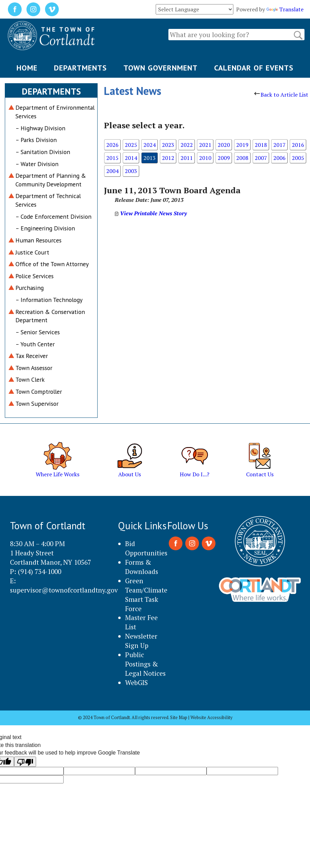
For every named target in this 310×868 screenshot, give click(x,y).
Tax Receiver (32, 356)
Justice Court (32, 252)
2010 (205, 158)
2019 (242, 145)
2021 (205, 145)
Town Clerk (30, 379)
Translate (285, 9)
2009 (224, 158)
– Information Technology (49, 300)
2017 (279, 145)
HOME (27, 68)
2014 (131, 158)
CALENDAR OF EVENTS (254, 68)
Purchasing (30, 288)
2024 (150, 145)
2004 (112, 171)
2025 (131, 145)
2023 (168, 145)
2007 (261, 158)
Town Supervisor (37, 404)
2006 (279, 158)
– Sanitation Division (43, 152)
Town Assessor (34, 368)
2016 (298, 145)
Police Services (35, 276)
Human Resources (38, 240)
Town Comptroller (39, 392)
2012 (168, 158)
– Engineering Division (45, 228)
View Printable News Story (151, 213)
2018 (261, 145)
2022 (187, 145)
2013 (150, 158)
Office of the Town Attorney (52, 264)
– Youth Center (35, 344)
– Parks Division (36, 140)
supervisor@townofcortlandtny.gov (64, 590)
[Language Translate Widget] (195, 9)
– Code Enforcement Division (53, 216)
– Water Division (37, 164)
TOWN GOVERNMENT (160, 68)
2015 (112, 158)
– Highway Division (40, 128)
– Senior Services (38, 332)
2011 (187, 158)
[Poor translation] (25, 762)
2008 (242, 158)
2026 (112, 145)
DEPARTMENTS (80, 68)
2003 (131, 171)
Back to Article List (281, 95)
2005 (298, 158)
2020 (224, 145)
